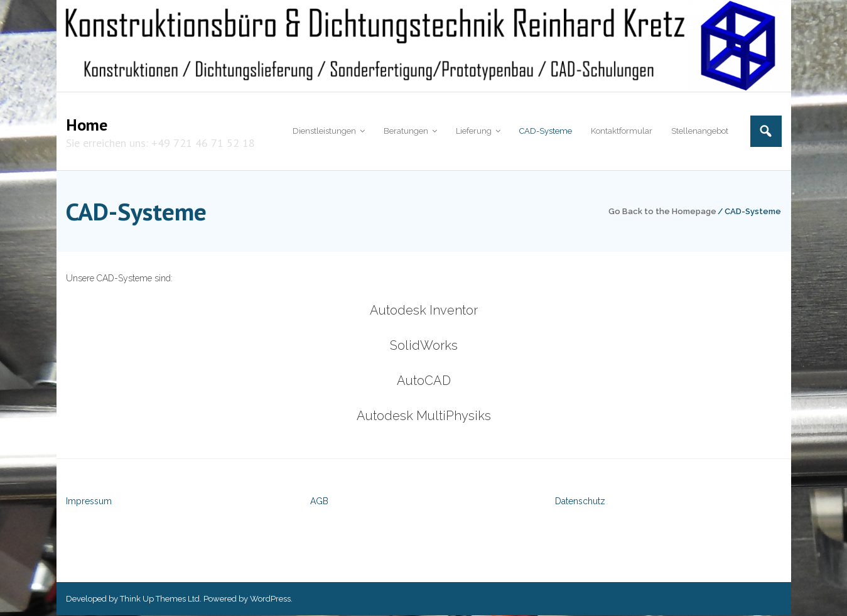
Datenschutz (580, 502)
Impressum (89, 502)
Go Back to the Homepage (662, 211)
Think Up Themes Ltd (160, 599)
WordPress (270, 599)
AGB (319, 502)
